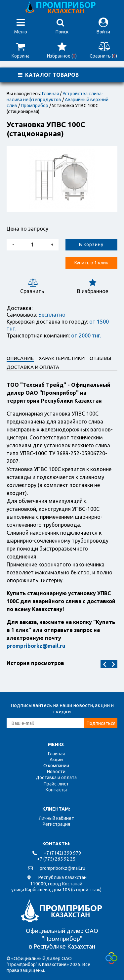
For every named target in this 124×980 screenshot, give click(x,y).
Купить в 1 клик (91, 263)
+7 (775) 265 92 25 (56, 859)
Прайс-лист (56, 784)
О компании (56, 766)
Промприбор (35, 106)
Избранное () (62, 50)
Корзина (21, 50)
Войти (103, 26)
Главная (50, 94)
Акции (56, 760)
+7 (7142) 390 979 (62, 853)
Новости (56, 772)
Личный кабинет (56, 818)
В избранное (92, 286)
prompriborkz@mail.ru (62, 868)
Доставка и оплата (56, 778)
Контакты (56, 790)
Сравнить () (103, 50)
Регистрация (56, 824)
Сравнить (32, 286)
